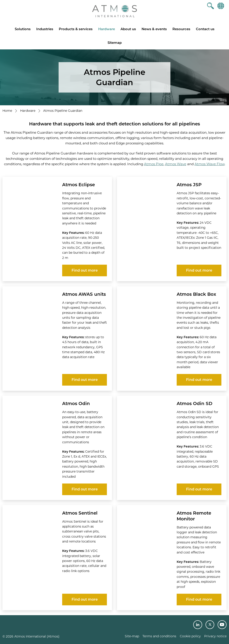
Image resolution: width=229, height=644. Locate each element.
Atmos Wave (176, 164)
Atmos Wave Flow (210, 164)
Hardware (107, 29)
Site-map (132, 636)
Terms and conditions (159, 636)
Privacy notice (215, 636)
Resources (181, 29)
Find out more (85, 270)
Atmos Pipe (154, 164)
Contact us (205, 29)
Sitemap (115, 43)
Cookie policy (190, 636)
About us (128, 29)
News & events (154, 29)
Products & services (76, 29)
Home (7, 111)
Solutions (23, 29)
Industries (45, 29)
